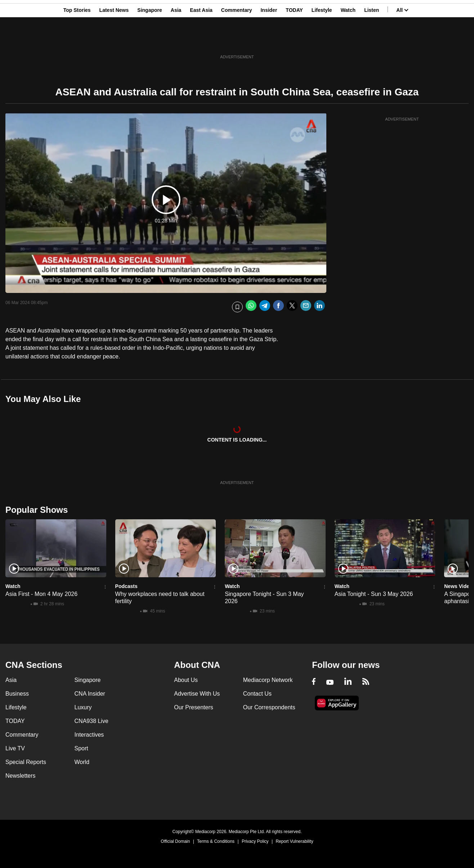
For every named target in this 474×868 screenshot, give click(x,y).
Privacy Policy (255, 841)
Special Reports (26, 762)
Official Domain (175, 841)
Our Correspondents (269, 707)
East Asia (201, 41)
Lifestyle (322, 41)
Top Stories (77, 41)
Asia (176, 41)
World (82, 762)
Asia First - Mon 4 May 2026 (41, 594)
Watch (348, 41)
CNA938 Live (91, 721)
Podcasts (126, 586)
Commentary (237, 41)
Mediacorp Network (268, 680)
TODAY (294, 41)
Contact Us (257, 694)
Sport (81, 748)
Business (17, 694)
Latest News (114, 41)
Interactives (89, 735)
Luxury (83, 707)
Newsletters (21, 776)
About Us (186, 680)
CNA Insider (90, 694)
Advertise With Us (197, 694)
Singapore (149, 41)
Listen (372, 41)
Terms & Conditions (216, 841)
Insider (269, 41)
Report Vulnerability (294, 841)
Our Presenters (193, 707)
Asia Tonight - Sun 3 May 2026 (374, 594)
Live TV (15, 748)
